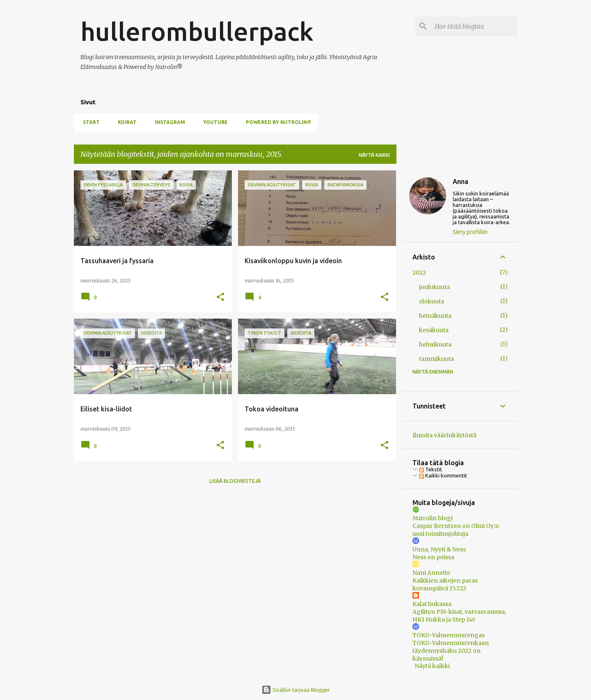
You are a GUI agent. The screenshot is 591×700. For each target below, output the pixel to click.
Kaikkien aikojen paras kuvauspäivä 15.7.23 (445, 584)
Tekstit (431, 469)
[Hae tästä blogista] (474, 26)
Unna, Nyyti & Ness (439, 549)
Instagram (167, 122)
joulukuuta (434, 287)
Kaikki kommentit (443, 475)
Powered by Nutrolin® (276, 122)
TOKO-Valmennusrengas (449, 635)
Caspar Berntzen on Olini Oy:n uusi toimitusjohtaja (456, 530)
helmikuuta (435, 344)
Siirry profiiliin (470, 232)
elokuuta (432, 301)
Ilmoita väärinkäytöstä (444, 435)
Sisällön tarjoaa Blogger (296, 690)
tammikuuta (436, 359)
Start (89, 122)
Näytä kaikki (374, 155)
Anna (460, 181)
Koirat (125, 122)
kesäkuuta (434, 330)
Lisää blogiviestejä (235, 481)
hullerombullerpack (197, 31)
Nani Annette (431, 573)
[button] (220, 297)
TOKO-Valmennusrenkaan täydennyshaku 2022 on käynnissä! (451, 651)
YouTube (213, 122)
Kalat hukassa (432, 604)
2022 (419, 273)
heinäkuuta (435, 316)
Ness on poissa (433, 557)
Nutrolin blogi (433, 518)
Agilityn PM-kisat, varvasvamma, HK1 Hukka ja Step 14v (459, 616)
